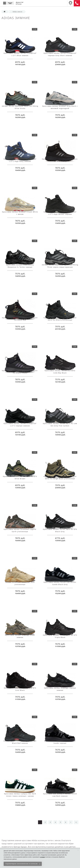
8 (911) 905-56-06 (77, 3)
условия (42, 857)
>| (76, 822)
